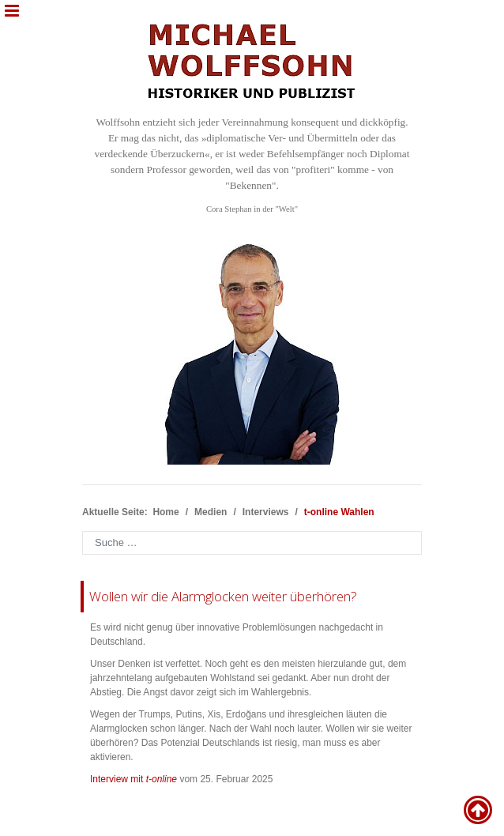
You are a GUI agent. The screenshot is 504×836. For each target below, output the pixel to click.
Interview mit (134, 779)
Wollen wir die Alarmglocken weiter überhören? (223, 596)
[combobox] (252, 543)
